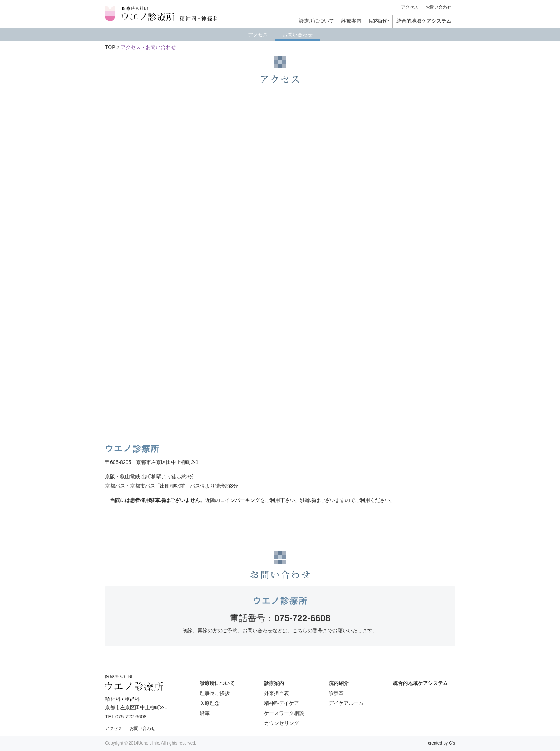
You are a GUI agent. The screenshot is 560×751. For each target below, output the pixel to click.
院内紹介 (379, 21)
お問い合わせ (439, 7)
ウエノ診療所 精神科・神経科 (162, 14)
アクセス (410, 7)
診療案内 (351, 21)
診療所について (316, 21)
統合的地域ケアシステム (424, 21)
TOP (110, 47)
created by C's (441, 743)
